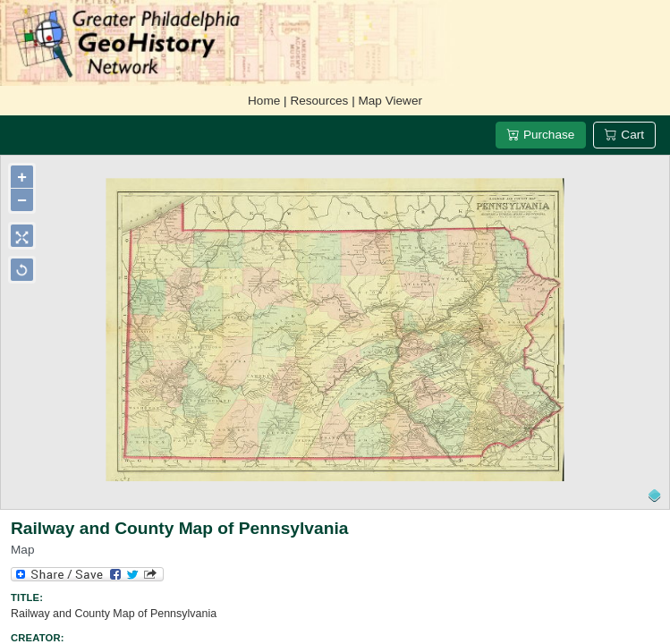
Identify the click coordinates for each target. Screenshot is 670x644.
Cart (624, 135)
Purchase (541, 135)
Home (264, 101)
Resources (319, 101)
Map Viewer (390, 101)
